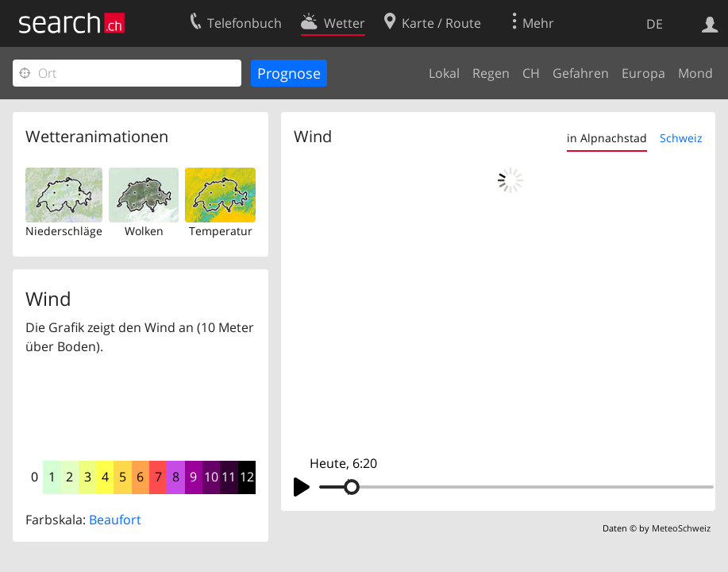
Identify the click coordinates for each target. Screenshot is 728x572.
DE (655, 24)
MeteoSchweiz (681, 528)
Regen (491, 73)
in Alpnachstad (607, 138)
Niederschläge (64, 231)
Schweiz (681, 138)
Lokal (444, 73)
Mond (695, 73)
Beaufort (115, 520)
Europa (643, 73)
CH (531, 73)
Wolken (144, 231)
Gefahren (581, 73)
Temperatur (221, 231)
